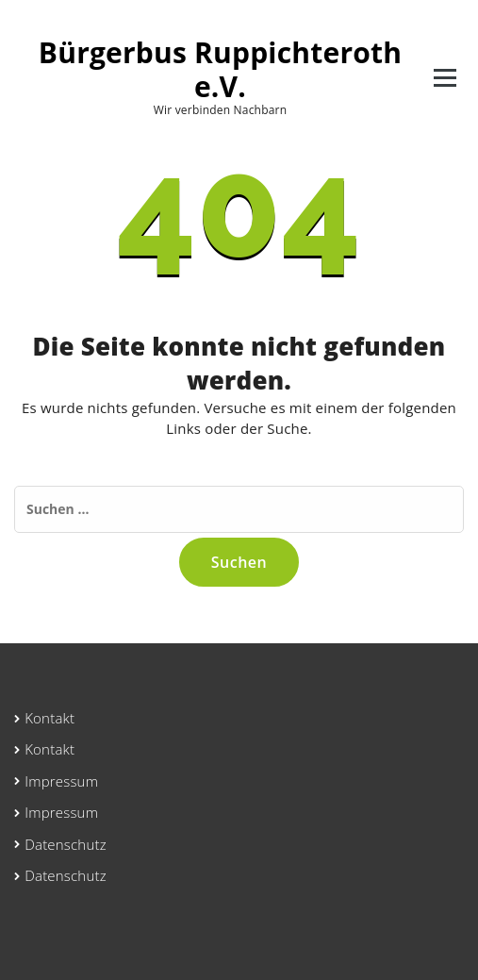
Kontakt (49, 718)
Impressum (61, 781)
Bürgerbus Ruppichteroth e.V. (220, 70)
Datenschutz (66, 844)
